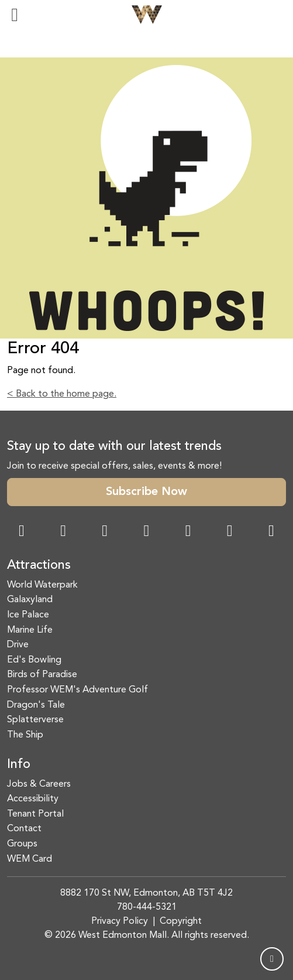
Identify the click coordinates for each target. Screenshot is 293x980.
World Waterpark (42, 585)
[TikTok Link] (230, 532)
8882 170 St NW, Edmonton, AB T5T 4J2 (146, 893)
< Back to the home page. (62, 394)
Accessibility (33, 799)
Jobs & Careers (39, 784)
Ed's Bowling (34, 660)
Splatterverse (35, 720)
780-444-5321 (147, 907)
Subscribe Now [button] (146, 492)
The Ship (25, 735)
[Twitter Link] (146, 532)
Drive (18, 645)
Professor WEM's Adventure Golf (77, 690)
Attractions (39, 565)
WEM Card (30, 859)
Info (19, 764)
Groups (22, 844)
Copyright (181, 921)
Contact (24, 829)
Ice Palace (28, 615)
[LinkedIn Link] (271, 532)
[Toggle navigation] (15, 15)
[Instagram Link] (63, 532)
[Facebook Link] (22, 532)
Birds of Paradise (42, 675)
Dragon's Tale (36, 705)
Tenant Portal (35, 814)
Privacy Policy (120, 921)
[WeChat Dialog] (188, 532)
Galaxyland (30, 600)
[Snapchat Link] (105, 532)
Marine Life (30, 630)
